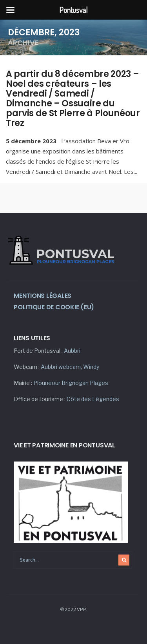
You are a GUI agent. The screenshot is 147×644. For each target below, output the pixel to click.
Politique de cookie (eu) (54, 307)
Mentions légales (43, 296)
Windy (91, 367)
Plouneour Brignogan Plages (71, 383)
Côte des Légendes (93, 399)
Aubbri (72, 351)
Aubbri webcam (61, 367)
